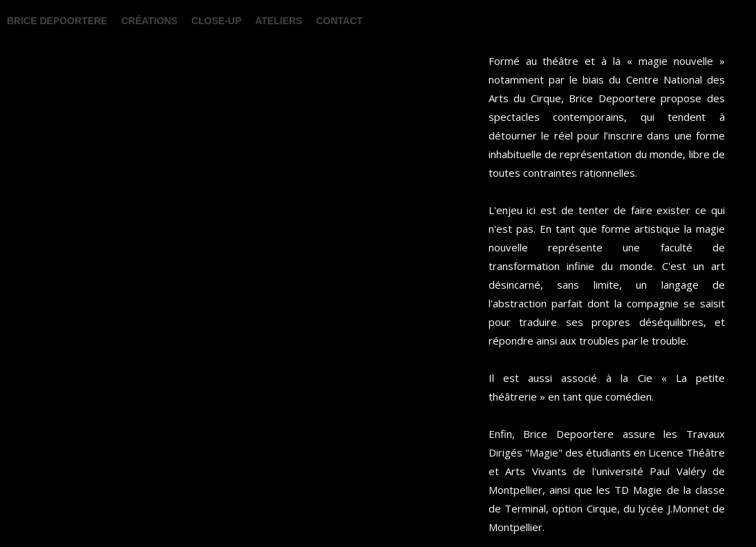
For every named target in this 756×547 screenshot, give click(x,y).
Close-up (216, 21)
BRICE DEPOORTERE (57, 21)
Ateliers (278, 21)
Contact (339, 21)
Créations (149, 21)
